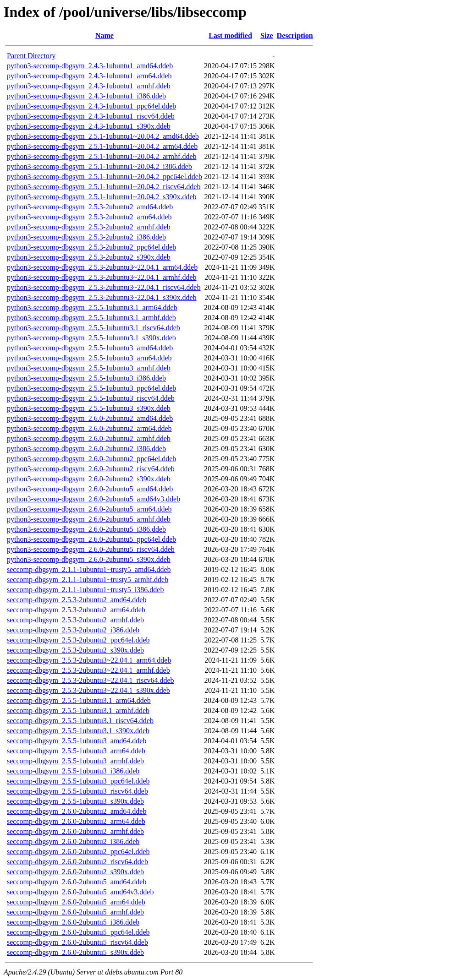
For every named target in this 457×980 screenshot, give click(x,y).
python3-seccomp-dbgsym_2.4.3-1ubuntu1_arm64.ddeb (89, 76)
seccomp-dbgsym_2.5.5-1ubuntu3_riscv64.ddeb (77, 791)
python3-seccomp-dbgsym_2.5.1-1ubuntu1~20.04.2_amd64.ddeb (103, 136)
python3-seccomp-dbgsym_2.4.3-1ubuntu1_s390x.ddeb (89, 126)
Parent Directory (31, 56)
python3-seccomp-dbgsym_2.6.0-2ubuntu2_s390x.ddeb (89, 479)
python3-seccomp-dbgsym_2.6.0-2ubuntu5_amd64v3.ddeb (94, 499)
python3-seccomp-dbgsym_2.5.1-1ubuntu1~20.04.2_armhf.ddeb (102, 156)
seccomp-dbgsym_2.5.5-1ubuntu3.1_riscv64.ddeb (80, 721)
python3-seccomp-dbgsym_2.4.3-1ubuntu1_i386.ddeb (86, 96)
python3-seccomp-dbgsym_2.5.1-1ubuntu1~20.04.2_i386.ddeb (99, 166)
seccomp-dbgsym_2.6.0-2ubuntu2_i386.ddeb (73, 841)
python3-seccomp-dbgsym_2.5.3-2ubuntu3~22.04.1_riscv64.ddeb (104, 287)
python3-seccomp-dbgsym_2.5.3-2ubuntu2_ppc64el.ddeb (91, 247)
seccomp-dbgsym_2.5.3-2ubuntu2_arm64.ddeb (76, 610)
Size (267, 35)
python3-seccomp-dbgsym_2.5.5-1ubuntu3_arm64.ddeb (89, 358)
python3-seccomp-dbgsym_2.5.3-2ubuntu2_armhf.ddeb (89, 227)
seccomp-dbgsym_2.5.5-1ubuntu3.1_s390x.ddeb (78, 731)
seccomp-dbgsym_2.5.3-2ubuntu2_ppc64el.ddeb (78, 640)
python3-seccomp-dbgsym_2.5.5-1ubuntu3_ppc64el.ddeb (91, 388)
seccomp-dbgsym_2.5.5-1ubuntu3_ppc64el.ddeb (78, 781)
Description (295, 35)
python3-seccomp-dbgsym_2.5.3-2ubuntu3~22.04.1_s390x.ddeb (102, 297)
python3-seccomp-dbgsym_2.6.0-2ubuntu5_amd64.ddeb (90, 489)
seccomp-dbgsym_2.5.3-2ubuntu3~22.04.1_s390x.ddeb (88, 690)
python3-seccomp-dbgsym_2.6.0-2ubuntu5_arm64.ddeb (89, 509)
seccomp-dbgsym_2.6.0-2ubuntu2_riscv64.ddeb (77, 862)
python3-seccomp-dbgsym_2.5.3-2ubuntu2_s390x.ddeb (89, 257)
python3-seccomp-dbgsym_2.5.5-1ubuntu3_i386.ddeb (86, 378)
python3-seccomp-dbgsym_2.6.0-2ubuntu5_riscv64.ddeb (91, 549)
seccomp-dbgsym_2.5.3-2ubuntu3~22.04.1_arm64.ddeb (89, 660)
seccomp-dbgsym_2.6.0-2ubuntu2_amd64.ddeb (77, 811)
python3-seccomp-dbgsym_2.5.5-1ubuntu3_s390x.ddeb (89, 408)
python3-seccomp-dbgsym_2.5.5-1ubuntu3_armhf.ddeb (89, 368)
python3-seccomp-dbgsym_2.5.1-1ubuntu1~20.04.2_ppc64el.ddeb (105, 177)
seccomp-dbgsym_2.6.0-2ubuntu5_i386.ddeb (73, 922)
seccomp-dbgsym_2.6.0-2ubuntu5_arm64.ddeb (76, 902)
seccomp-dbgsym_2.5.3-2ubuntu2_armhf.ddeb (75, 620)
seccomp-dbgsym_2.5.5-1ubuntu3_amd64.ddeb (77, 741)
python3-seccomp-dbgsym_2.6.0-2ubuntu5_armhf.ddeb (89, 519)
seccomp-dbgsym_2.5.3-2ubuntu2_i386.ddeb (73, 630)
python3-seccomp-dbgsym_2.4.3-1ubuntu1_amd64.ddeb (90, 66)
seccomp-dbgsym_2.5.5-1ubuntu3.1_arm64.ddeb (79, 700)
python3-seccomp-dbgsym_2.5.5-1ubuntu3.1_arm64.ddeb (92, 308)
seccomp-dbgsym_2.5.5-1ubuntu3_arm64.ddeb (76, 751)
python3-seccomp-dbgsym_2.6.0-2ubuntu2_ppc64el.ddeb (91, 459)
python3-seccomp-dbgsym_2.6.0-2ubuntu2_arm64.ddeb (89, 428)
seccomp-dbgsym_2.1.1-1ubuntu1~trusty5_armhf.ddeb (88, 580)
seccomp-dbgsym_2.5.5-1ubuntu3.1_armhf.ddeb (78, 710)
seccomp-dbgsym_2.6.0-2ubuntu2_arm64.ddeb (76, 821)
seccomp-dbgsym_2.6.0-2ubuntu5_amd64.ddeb (77, 882)
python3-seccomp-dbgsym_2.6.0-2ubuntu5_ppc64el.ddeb (91, 539)
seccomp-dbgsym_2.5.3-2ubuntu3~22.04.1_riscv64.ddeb (91, 680)
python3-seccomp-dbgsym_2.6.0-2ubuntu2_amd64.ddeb (90, 418)
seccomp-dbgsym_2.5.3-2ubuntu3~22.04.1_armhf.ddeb (88, 670)
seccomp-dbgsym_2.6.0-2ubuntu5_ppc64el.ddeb (78, 932)
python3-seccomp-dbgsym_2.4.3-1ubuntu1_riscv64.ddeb (91, 116)
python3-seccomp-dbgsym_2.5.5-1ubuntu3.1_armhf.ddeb (91, 318)
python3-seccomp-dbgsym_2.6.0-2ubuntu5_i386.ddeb (86, 529)
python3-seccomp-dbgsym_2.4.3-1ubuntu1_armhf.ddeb (89, 86)
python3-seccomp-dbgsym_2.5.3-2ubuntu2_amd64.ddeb (90, 207)
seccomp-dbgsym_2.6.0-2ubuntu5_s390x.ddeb (75, 952)
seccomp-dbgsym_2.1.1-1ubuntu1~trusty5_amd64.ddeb (89, 569)
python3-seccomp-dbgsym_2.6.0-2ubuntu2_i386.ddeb (86, 449)
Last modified (230, 35)
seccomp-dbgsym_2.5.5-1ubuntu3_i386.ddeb (73, 771)
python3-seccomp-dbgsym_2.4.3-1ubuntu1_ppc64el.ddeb (91, 106)
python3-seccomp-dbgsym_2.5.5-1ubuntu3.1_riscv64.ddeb (94, 328)
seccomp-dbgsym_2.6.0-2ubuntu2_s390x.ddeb (75, 872)
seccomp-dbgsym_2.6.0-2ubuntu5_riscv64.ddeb (77, 942)
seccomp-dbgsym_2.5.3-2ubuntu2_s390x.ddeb (75, 650)
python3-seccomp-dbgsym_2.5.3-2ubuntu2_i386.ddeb (86, 237)
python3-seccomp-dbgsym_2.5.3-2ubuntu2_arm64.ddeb (89, 217)
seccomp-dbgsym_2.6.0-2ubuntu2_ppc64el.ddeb (78, 852)
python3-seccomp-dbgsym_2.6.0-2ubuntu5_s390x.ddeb (89, 559)
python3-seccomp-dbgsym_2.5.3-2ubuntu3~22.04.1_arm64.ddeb (102, 267)
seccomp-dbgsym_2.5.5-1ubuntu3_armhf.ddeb (75, 761)
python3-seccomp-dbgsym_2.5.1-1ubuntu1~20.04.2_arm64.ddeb (102, 146)
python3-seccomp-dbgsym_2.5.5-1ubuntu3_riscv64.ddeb (91, 398)
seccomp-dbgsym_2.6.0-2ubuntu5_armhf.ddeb (75, 912)
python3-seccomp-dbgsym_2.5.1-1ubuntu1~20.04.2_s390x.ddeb (102, 197)
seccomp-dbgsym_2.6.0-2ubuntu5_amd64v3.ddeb (80, 892)
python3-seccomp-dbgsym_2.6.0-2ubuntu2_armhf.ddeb (89, 438)
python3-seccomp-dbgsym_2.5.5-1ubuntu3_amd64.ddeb (90, 348)
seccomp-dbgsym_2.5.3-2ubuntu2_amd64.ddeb (77, 600)
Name (105, 35)
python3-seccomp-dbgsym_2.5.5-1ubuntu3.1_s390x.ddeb (91, 338)
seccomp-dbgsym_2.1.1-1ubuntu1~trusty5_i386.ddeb (85, 590)
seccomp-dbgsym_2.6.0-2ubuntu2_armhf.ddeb (75, 831)
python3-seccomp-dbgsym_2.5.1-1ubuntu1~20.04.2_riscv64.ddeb (104, 187)
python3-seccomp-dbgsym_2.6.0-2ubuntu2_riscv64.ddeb (91, 469)
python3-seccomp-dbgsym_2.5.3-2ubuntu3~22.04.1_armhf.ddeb (102, 277)
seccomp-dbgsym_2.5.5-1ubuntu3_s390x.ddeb (75, 801)
